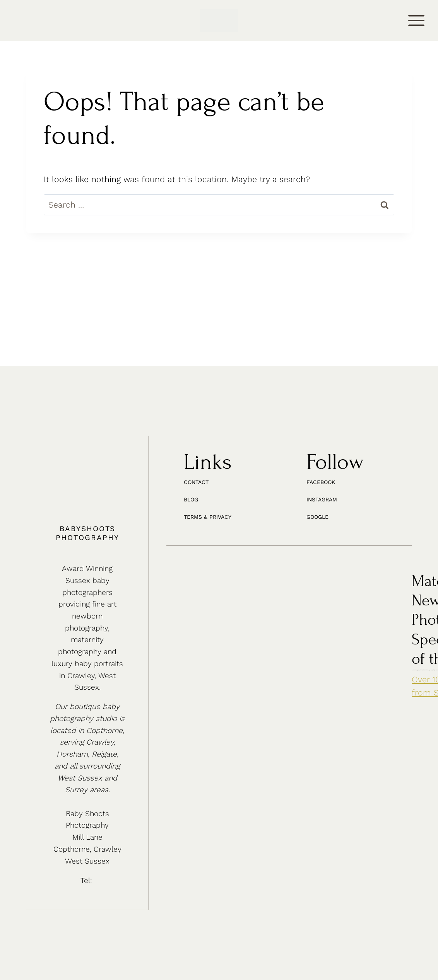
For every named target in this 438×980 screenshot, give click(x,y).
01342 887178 (95, 877)
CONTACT (26, 21)
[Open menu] (417, 21)
